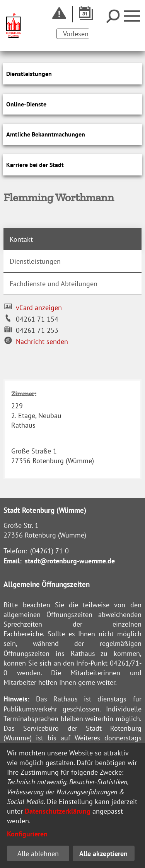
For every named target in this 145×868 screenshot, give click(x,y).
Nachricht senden (42, 341)
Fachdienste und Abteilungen (54, 284)
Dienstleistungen (35, 261)
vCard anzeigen (39, 308)
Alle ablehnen (38, 854)
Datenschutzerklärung (58, 811)
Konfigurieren (27, 834)
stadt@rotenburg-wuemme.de (70, 561)
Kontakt (21, 239)
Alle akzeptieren (103, 854)
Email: (13, 561)
